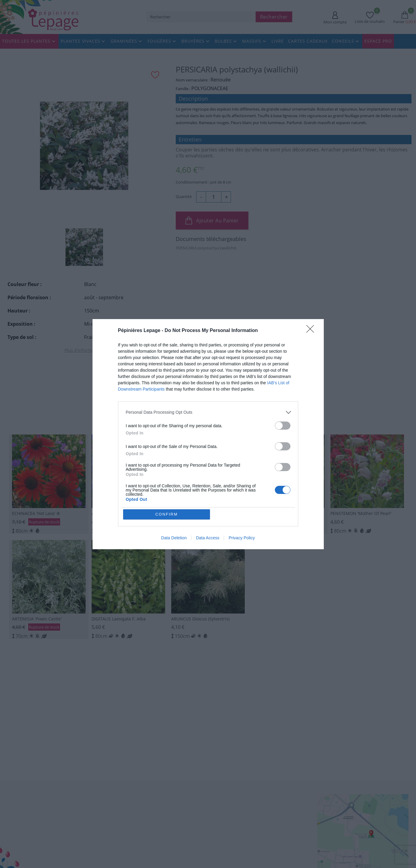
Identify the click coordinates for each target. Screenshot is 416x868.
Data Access (208, 538)
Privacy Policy (242, 538)
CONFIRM (167, 514)
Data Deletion (174, 538)
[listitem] (208, 412)
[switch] (283, 426)
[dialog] (208, 434)
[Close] (312, 331)
